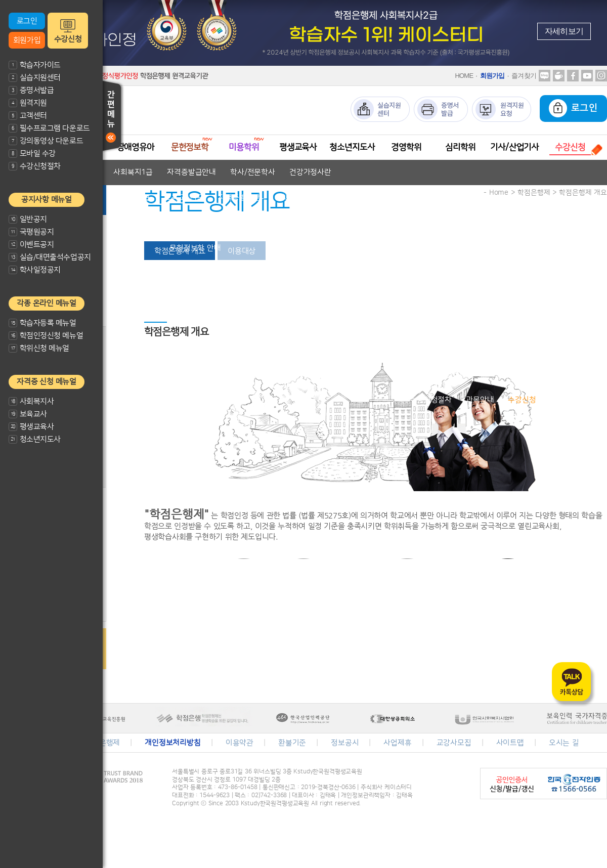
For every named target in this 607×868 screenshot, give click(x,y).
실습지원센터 (35, 78)
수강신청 (68, 39)
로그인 (27, 21)
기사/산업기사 (514, 147)
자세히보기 (564, 31)
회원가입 (27, 40)
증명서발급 (31, 90)
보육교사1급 (184, 198)
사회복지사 (31, 401)
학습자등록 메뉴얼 (42, 323)
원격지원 (28, 103)
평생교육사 (31, 427)
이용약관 (240, 743)
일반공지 (28, 219)
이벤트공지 (31, 245)
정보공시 (345, 743)
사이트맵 (510, 743)
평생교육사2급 (351, 299)
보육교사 (28, 414)
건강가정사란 (310, 172)
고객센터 (28, 116)
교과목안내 (262, 223)
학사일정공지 (35, 270)
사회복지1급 (133, 172)
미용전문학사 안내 (254, 273)
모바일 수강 (32, 154)
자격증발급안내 (191, 172)
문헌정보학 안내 (195, 248)
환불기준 (292, 743)
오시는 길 (564, 743)
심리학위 (460, 147)
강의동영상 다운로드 (46, 141)
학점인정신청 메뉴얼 (46, 336)
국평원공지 (31, 232)
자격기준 (216, 223)
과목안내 (480, 400)
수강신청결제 (571, 400)
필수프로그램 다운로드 (49, 128)
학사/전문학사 (253, 172)
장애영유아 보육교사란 (152, 223)
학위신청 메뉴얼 (39, 348)
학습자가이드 (35, 65)
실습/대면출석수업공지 (50, 257)
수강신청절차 (35, 166)
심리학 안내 (464, 375)
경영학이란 (407, 349)
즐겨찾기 (524, 76)
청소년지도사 (35, 439)
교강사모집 (454, 743)
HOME (464, 76)
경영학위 (406, 147)
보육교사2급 (131, 198)
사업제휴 (397, 743)
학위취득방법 (460, 349)
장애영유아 (136, 147)
